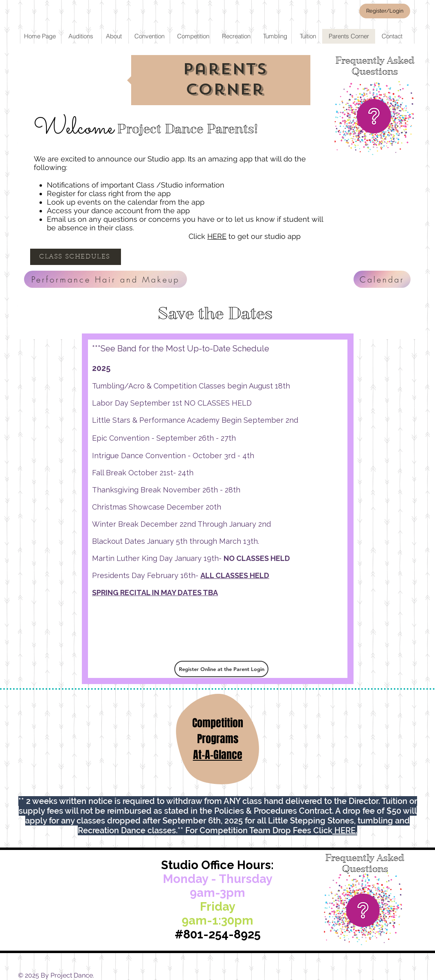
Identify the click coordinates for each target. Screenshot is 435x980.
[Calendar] (382, 279)
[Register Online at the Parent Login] (221, 669)
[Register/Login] (385, 11)
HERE (217, 236)
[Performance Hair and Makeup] (105, 279)
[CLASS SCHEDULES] (76, 257)
